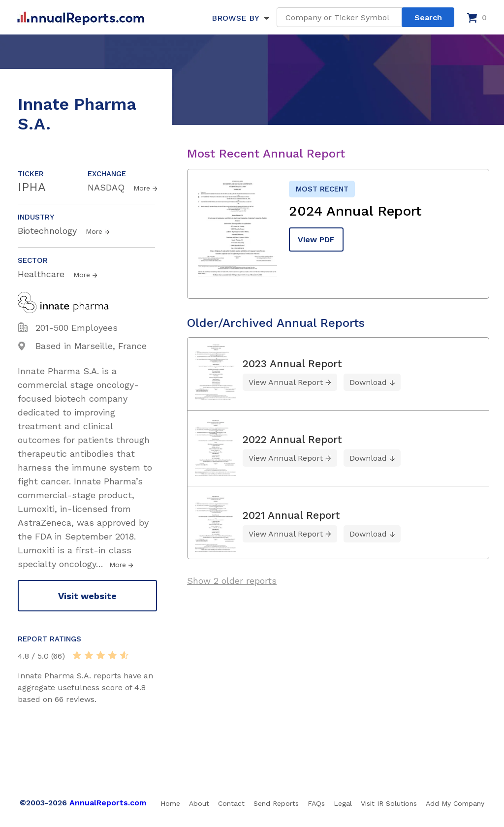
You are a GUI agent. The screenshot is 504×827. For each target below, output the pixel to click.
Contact (231, 803)
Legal (343, 803)
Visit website (87, 596)
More (142, 188)
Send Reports (276, 803)
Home (170, 803)
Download (368, 382)
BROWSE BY (235, 18)
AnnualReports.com (108, 803)
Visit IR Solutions (389, 803)
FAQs (316, 803)
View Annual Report (286, 382)
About (199, 803)
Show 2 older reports (232, 581)
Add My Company (455, 803)
